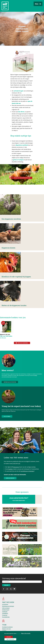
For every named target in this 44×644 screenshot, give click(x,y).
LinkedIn (11, 589)
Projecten (5, 615)
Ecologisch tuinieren (7, 627)
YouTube (14, 589)
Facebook (4, 589)
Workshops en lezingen (8, 606)
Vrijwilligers (5, 613)
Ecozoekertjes (6, 617)
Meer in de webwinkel (23, 343)
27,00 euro (3, 338)
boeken (11, 476)
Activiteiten (5, 604)
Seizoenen (16, 474)
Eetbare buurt (6, 610)
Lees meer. (19, 634)
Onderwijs (5, 612)
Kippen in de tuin (6, 629)
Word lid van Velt (10, 485)
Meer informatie (26, 633)
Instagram (7, 589)
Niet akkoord (10, 639)
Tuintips (4, 631)
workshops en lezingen (27, 478)
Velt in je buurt (6, 608)
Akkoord (9, 637)
